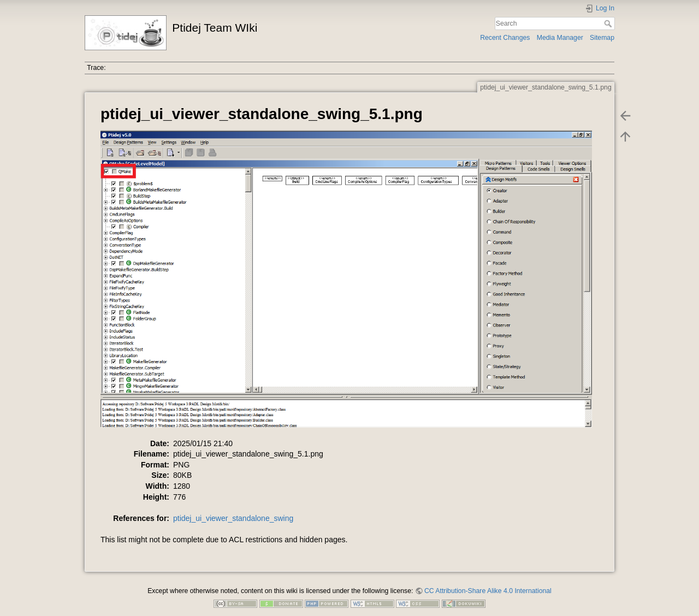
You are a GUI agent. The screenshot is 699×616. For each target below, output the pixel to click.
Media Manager (560, 38)
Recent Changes (505, 38)
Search (609, 23)
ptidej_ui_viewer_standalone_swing (233, 518)
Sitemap (602, 38)
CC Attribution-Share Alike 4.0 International (488, 591)
